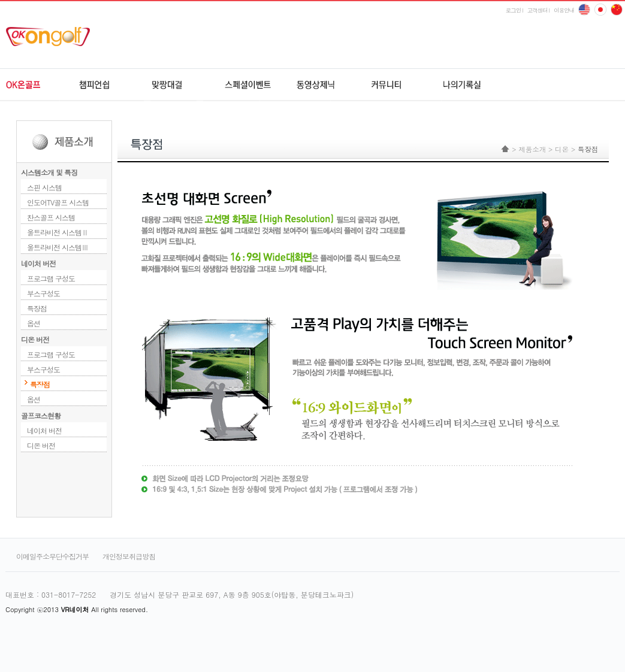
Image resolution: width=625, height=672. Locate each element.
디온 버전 (35, 339)
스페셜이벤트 (247, 85)
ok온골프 (52, 37)
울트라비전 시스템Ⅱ (58, 232)
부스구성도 (43, 293)
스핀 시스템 (44, 187)
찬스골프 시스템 (51, 217)
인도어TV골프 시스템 (58, 202)
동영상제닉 (315, 85)
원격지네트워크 (178, 85)
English (584, 10)
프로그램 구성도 (51, 278)
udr (542, 85)
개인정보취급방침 (129, 556)
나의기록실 (453, 85)
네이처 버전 (38, 263)
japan (617, 10)
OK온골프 (40, 85)
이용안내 (564, 10)
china (600, 10)
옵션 (34, 323)
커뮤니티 (384, 85)
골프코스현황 (41, 415)
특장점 (37, 308)
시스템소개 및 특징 (49, 172)
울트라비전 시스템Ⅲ (58, 247)
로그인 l (514, 10)
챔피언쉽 (109, 85)
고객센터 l (538, 10)
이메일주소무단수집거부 (52, 556)
